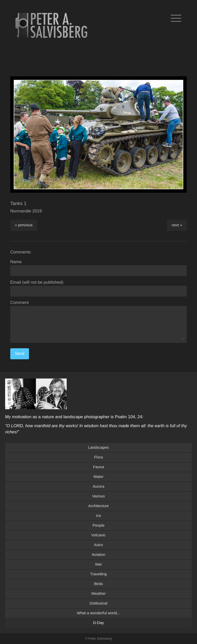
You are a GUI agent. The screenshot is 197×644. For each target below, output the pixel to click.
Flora (98, 457)
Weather (98, 593)
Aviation (99, 554)
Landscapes (99, 447)
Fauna (98, 467)
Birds (98, 584)
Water (98, 477)
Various (98, 496)
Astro (99, 545)
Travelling (98, 574)
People (99, 525)
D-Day (98, 623)
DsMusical (98, 603)
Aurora (99, 486)
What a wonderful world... (99, 613)
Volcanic (98, 535)
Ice (98, 515)
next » (177, 225)
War (99, 564)
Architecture (98, 506)
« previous (24, 225)
